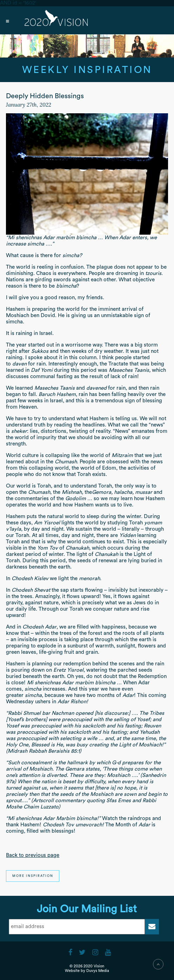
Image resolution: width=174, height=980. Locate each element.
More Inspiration (33, 876)
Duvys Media (98, 971)
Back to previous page (33, 855)
